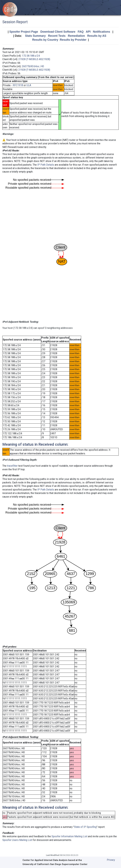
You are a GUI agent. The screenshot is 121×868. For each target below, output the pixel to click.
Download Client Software (58, 32)
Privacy (111, 860)
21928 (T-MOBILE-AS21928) (34, 59)
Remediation (76, 36)
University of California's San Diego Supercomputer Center (55, 864)
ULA (29, 85)
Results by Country (45, 40)
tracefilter (12, 466)
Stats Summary (35, 36)
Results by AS (97, 36)
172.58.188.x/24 (31, 56)
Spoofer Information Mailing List (69, 836)
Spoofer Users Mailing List (17, 840)
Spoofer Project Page (24, 32)
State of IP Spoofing (85, 827)
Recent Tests (57, 36)
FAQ (81, 32)
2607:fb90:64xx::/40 (33, 66)
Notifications (102, 32)
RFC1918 (18, 85)
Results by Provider (73, 40)
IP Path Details (46, 165)
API (88, 32)
